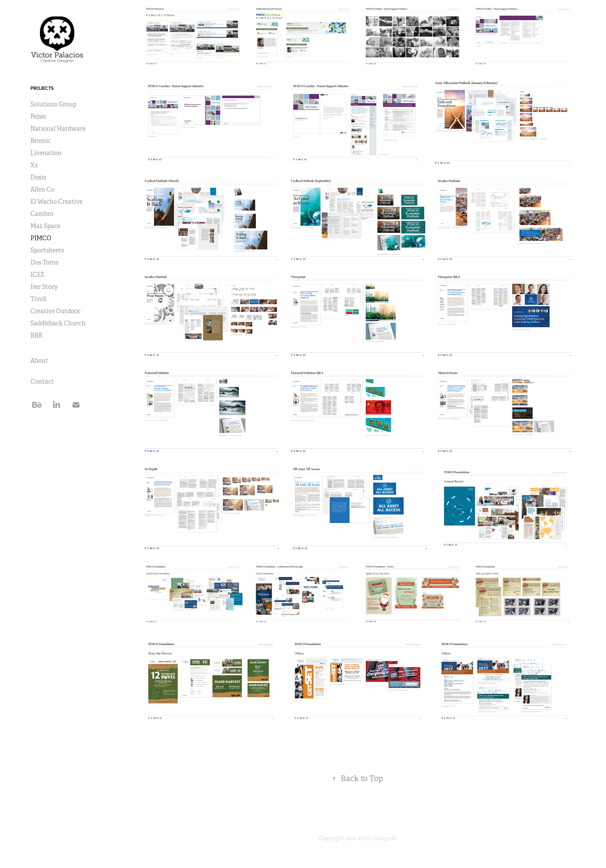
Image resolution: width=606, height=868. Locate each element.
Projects (42, 88)
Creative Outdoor (55, 311)
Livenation (46, 153)
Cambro (42, 214)
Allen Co (42, 189)
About (39, 361)
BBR (36, 335)
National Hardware (58, 129)
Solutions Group (53, 104)
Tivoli (38, 299)
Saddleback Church (58, 323)
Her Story (44, 287)
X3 (34, 165)
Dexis (38, 177)
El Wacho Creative (56, 202)
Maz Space (45, 226)
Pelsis (38, 116)
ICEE (38, 275)
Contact (42, 381)
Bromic (41, 141)
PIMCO (41, 238)
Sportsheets (47, 250)
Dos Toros (44, 262)
